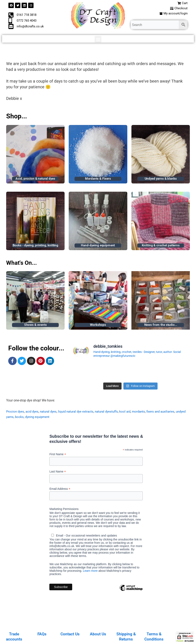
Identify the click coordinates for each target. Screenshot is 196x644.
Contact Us (70, 634)
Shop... (17, 117)
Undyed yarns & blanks (161, 179)
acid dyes (33, 412)
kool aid (132, 412)
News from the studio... (161, 326)
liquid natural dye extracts (80, 412)
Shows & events (35, 326)
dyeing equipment (50, 418)
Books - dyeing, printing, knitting (35, 246)
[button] (98, 40)
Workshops (98, 326)
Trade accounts (14, 636)
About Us (98, 634)
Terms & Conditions (154, 636)
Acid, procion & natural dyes (35, 179)
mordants (146, 412)
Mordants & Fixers (98, 179)
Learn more (90, 572)
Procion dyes (16, 412)
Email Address (60, 490)
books (32, 418)
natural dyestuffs (112, 412)
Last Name (58, 473)
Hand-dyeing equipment (98, 246)
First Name (58, 455)
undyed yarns (16, 418)
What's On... (24, 263)
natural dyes (50, 412)
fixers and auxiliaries (169, 412)
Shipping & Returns (126, 636)
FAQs (42, 634)
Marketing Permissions (64, 511)
